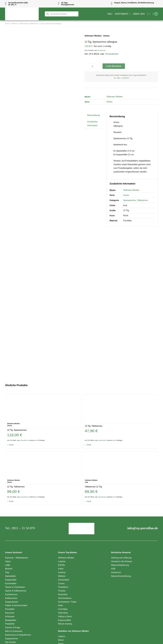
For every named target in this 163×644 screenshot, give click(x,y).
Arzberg (62, 572)
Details (11, 445)
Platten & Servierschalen (16, 605)
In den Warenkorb (114, 66)
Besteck (9, 569)
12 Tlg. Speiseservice (17, 430)
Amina (109, 102)
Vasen (8, 561)
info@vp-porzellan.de (143, 528)
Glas (7, 572)
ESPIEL (62, 565)
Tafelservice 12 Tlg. (94, 487)
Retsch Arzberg (65, 624)
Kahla (61, 569)
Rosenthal (63, 594)
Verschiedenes (65, 598)
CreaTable (63, 609)
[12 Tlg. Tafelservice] (120, 407)
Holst (60, 605)
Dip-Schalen (11, 642)
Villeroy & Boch (65, 617)
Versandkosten (101, 50)
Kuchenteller (11, 583)
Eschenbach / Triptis (67, 602)
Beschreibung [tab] (93, 115)
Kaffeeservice (11, 598)
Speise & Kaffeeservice (16, 591)
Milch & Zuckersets (14, 631)
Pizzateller (10, 609)
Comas (61, 583)
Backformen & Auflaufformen (18, 635)
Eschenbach (64, 580)
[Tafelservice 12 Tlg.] (120, 464)
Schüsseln (10, 617)
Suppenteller (11, 580)
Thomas (62, 591)
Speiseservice (130, 200)
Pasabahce (63, 587)
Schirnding (63, 613)
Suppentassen (12, 602)
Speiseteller (10, 576)
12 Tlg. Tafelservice (94, 426)
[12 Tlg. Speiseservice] (43, 407)
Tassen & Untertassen (15, 587)
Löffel (8, 565)
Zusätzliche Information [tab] (92, 124)
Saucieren (10, 613)
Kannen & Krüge (13, 627)
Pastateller (10, 624)
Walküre (62, 576)
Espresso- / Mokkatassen (17, 558)
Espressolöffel (64, 620)
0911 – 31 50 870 (123, 78)
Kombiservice (11, 594)
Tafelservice (142, 200)
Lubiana (62, 561)
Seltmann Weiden (115, 97)
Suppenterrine (12, 639)
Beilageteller (11, 620)
